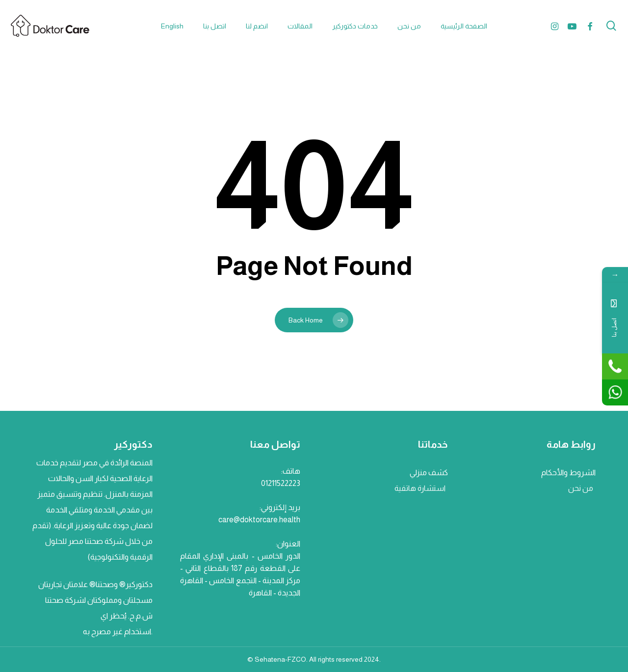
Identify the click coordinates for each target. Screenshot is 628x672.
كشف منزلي (428, 472)
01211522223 (281, 483)
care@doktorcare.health (259, 520)
